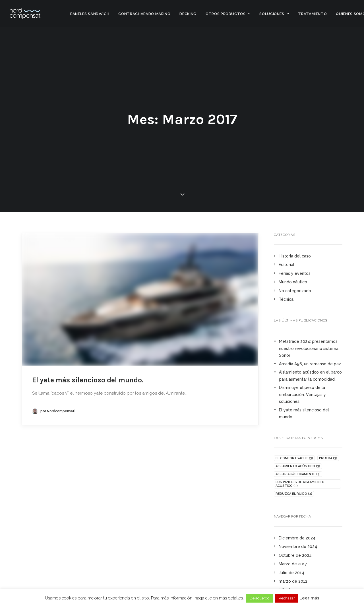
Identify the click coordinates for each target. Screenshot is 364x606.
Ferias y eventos (295, 273)
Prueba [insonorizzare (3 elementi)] (328, 458)
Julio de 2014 (291, 573)
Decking (188, 14)
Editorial (287, 265)
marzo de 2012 (293, 581)
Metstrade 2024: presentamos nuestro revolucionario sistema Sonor (309, 348)
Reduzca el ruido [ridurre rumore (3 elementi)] (294, 494)
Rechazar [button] (287, 598)
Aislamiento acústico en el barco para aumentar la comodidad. (310, 376)
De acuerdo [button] (259, 598)
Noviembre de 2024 (298, 547)
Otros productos (228, 14)
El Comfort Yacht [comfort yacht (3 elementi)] (294, 458)
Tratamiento (312, 14)
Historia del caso (295, 256)
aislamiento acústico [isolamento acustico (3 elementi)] (298, 466)
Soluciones (274, 14)
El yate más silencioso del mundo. (88, 380)
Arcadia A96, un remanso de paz (310, 364)
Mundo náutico (293, 282)
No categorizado (295, 291)
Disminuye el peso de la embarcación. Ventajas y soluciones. (302, 394)
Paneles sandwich (90, 14)
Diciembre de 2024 (297, 538)
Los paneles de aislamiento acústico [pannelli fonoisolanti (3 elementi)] (300, 484)
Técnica (286, 299)
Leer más (309, 598)
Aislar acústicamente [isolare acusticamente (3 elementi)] (298, 474)
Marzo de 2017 (293, 564)
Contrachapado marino (144, 14)
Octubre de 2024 (295, 555)
